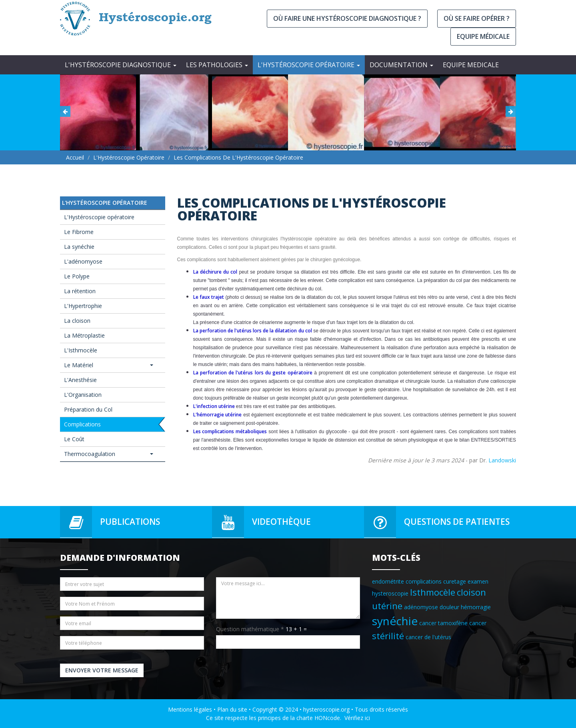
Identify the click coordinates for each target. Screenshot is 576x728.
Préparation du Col (88, 409)
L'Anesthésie (80, 380)
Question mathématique (250, 629)
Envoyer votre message (102, 670)
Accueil (75, 157)
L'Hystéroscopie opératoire (309, 65)
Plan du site (232, 709)
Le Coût (74, 439)
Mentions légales (190, 709)
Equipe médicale (483, 36)
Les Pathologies (217, 65)
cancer (478, 623)
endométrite (388, 581)
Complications (82, 424)
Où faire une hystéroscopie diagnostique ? (347, 18)
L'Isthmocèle (81, 350)
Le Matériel (109, 365)
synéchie (395, 621)
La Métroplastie (84, 335)
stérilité (388, 636)
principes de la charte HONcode (299, 718)
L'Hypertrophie (83, 306)
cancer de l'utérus (428, 637)
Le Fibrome (79, 232)
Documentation (401, 65)
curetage (455, 581)
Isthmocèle (433, 592)
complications (424, 581)
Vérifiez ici (357, 718)
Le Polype (77, 276)
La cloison (77, 321)
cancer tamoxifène (443, 623)
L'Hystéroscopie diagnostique (121, 65)
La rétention (80, 291)
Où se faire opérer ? (477, 18)
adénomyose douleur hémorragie (447, 607)
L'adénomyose (83, 261)
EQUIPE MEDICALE (471, 65)
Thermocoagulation (109, 454)
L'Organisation (83, 395)
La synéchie (79, 247)
